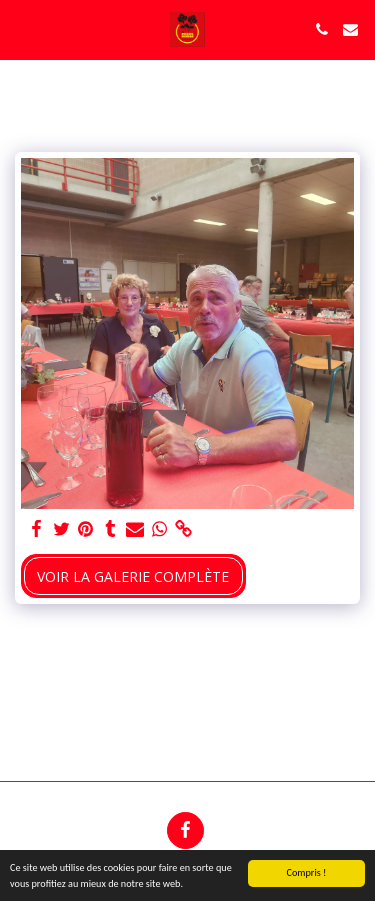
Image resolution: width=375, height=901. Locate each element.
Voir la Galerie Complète (133, 576)
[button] (22, 28)
